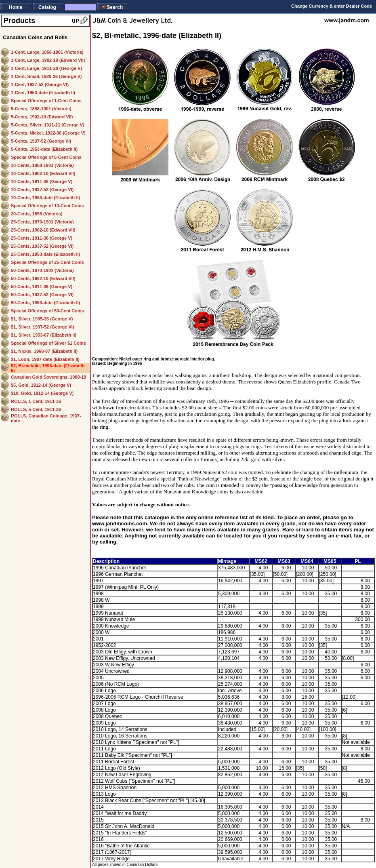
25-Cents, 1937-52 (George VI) (42, 246)
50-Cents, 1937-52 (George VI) (42, 295)
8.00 (365, 581)
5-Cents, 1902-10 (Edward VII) (42, 117)
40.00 (331, 652)
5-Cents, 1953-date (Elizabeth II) (44, 149)
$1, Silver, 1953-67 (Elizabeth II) (44, 335)
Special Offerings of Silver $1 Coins (48, 343)
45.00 (364, 781)
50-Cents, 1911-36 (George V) (42, 287)
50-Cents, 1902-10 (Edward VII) (43, 278)
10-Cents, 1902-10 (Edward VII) (43, 173)
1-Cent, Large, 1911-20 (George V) (46, 68)
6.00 (286, 568)
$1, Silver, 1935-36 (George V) (42, 319)
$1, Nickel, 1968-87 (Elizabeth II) (44, 351)
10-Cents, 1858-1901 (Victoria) (42, 165)
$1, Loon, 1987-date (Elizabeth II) (45, 359)
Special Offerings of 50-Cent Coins (47, 311)
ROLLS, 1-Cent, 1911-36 (36, 401)
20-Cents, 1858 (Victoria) (37, 214)
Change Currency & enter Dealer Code (332, 6)
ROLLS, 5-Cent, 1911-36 (36, 409)
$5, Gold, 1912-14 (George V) (41, 385)
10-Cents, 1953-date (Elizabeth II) (45, 198)
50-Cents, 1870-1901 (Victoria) (42, 270)
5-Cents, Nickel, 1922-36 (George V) (48, 133)
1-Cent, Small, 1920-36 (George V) (46, 76)
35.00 (331, 594)
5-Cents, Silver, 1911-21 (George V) (48, 125)
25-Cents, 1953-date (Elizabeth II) (45, 254)
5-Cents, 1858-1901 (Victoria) (41, 109)
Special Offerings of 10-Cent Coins (47, 206)
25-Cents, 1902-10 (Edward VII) (43, 230)
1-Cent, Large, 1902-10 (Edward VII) (48, 60)
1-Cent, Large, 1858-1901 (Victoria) (47, 52)
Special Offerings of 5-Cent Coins (46, 157)
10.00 (308, 568)
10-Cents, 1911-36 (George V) (42, 181)
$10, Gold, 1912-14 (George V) (42, 393)
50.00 (331, 568)
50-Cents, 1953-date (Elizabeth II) (45, 303)
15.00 (308, 697)
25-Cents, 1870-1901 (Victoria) (42, 222)
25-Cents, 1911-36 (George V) (42, 238)
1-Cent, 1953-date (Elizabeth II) (43, 93)
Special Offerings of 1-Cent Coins (46, 101)
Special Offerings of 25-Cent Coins (47, 262)
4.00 (263, 568)
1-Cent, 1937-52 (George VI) (40, 84)
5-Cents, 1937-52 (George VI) (41, 141)
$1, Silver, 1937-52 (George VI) (43, 327)
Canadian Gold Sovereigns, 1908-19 (48, 377)
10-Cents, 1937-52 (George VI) (42, 190)
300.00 (362, 619)
